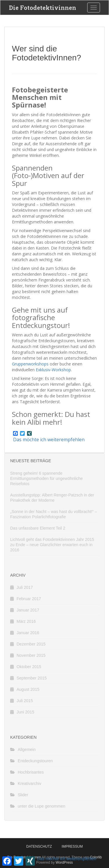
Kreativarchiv (30, 783)
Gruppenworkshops (30, 364)
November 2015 (31, 655)
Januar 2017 (28, 610)
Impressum (72, 847)
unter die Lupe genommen (41, 806)
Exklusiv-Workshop (53, 370)
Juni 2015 (25, 712)
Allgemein (27, 749)
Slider (23, 795)
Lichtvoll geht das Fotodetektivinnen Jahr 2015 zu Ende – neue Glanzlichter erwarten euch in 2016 (52, 545)
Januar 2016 (28, 633)
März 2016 (26, 621)
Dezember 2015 (31, 644)
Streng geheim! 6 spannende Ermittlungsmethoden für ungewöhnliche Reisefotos (47, 478)
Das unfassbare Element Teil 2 (38, 528)
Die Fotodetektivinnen (43, 8)
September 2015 (32, 678)
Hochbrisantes (31, 772)
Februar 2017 (29, 599)
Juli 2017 (25, 587)
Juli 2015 (25, 701)
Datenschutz (39, 847)
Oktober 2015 (29, 667)
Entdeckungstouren (35, 761)
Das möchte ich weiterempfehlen (49, 440)
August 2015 (28, 689)
